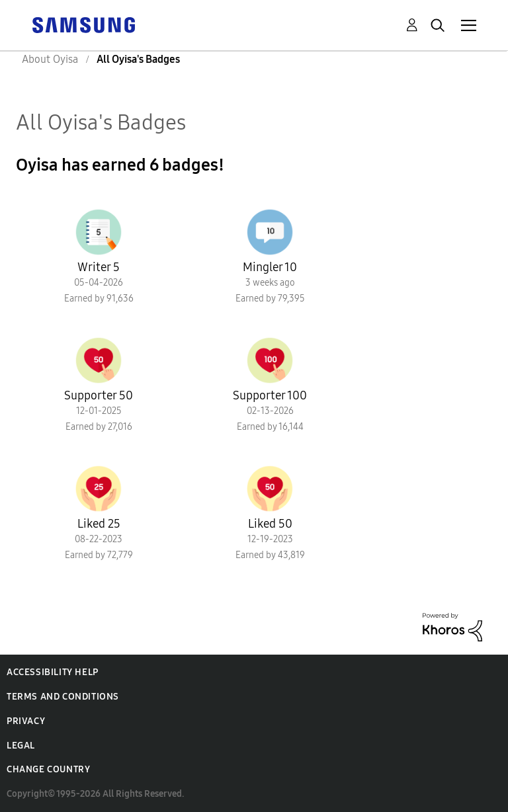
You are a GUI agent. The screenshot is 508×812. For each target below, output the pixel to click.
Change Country (48, 769)
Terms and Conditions (63, 697)
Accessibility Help (53, 672)
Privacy (26, 721)
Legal (21, 746)
